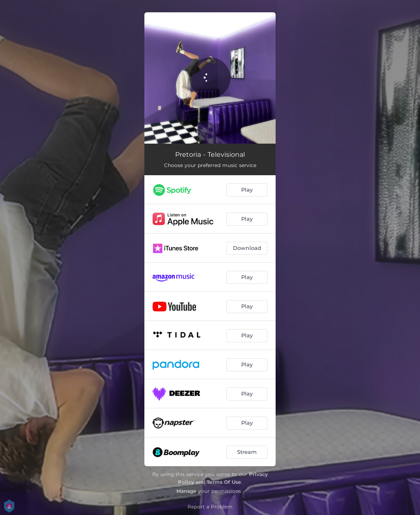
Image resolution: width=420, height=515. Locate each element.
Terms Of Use (224, 482)
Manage (186, 491)
